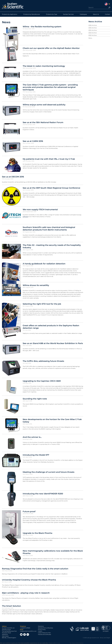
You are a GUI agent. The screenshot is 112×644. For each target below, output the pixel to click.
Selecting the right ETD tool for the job (42, 304)
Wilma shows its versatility (36, 285)
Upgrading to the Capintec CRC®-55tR (42, 381)
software (25, 217)
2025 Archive (93, 28)
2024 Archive (93, 30)
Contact (107, 14)
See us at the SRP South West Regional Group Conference (51, 188)
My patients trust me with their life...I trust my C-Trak (49, 159)
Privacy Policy (42, 630)
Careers (40, 631)
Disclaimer (41, 626)
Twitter (21, 634)
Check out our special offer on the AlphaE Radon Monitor (51, 48)
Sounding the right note (35, 399)
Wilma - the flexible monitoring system (42, 27)
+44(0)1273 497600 (25, 628)
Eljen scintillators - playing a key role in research (26, 593)
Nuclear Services (68, 14)
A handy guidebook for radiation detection (44, 264)
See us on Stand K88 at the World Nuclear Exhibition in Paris (53, 343)
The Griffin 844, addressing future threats (43, 361)
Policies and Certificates (45, 634)
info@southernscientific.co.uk (28, 631)
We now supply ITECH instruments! (40, 209)
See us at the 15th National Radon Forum (43, 122)
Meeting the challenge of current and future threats (49, 472)
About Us (96, 14)
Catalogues (83, 14)
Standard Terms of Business (46, 628)
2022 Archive (93, 35)
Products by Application (10, 14)
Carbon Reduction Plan (44, 633)
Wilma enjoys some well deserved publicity (44, 105)
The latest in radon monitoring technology (44, 66)
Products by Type (52, 14)
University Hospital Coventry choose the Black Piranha (29, 580)
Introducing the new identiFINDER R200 (43, 494)
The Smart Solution (11, 606)
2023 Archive (93, 33)
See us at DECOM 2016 (13, 177)
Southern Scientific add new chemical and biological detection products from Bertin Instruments (49, 228)
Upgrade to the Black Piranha (37, 533)
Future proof (29, 511)
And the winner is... (32, 437)
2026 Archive (93, 25)
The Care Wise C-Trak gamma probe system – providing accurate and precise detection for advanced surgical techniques (50, 87)
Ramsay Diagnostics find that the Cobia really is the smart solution (35, 569)
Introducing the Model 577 (36, 455)
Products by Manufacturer (32, 14)
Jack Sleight (107, 638)
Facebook (25, 634)
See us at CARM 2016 (33, 141)
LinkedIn (28, 634)
